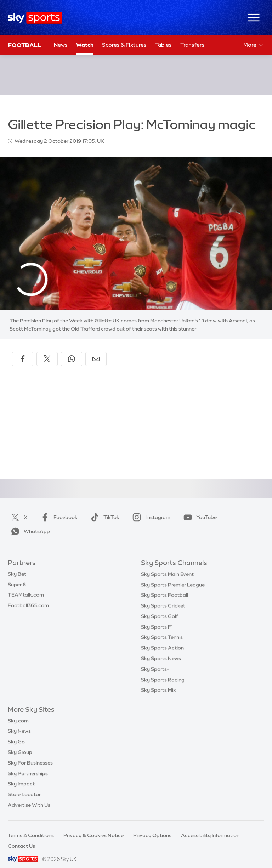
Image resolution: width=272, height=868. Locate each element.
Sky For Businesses (30, 754)
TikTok (104, 509)
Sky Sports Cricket (163, 597)
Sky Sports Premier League (173, 576)
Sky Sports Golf (160, 608)
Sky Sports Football (165, 586)
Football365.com (28, 597)
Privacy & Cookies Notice (93, 827)
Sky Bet (17, 565)
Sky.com (18, 712)
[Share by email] (96, 350)
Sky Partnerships (28, 765)
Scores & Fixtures (124, 45)
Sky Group (20, 744)
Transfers (192, 45)
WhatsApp (29, 523)
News (61, 45)
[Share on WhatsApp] (72, 350)
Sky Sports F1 (157, 618)
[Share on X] (47, 350)
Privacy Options (152, 827)
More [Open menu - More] (254, 45)
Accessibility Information (210, 827)
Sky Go (16, 733)
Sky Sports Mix (158, 681)
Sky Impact (21, 775)
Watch (85, 45)
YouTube (199, 509)
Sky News (19, 722)
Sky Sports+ (155, 660)
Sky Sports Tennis (162, 629)
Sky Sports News (161, 650)
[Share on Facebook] (23, 350)
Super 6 (17, 576)
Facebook (58, 509)
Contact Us (21, 838)
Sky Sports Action (162, 639)
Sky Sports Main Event (167, 565)
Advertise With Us (29, 796)
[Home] (35, 18)
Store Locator (24, 786)
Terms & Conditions (31, 827)
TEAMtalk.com (26, 586)
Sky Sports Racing (163, 671)
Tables (163, 45)
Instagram (150, 509)
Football (25, 45)
